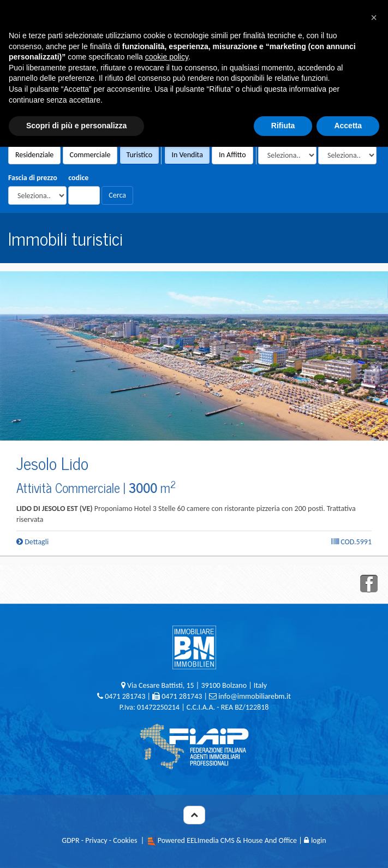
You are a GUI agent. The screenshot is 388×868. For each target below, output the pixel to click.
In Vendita (187, 155)
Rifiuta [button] (283, 126)
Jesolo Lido (52, 463)
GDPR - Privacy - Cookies (99, 840)
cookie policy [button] (167, 57)
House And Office (270, 840)
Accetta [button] (348, 126)
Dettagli (32, 542)
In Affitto (232, 155)
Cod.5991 (351, 542)
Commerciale (90, 155)
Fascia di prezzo (33, 178)
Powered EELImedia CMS (196, 840)
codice (78, 178)
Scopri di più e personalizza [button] (76, 126)
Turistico (140, 155)
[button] (374, 17)
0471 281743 (125, 696)
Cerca (117, 195)
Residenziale (34, 155)
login (315, 840)
